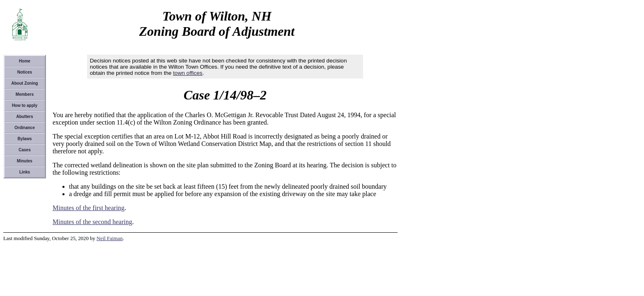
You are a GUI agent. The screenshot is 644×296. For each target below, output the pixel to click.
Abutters (24, 117)
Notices (25, 72)
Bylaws (25, 139)
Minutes (25, 161)
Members (25, 94)
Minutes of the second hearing (92, 222)
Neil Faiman (110, 238)
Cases (24, 150)
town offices (188, 73)
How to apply (25, 105)
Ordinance (24, 128)
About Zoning (25, 83)
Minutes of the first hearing (89, 208)
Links (25, 172)
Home (25, 61)
